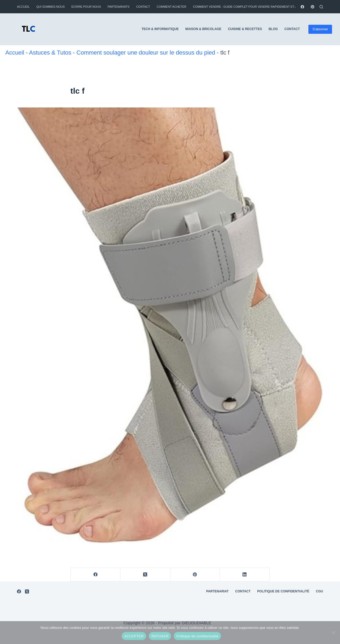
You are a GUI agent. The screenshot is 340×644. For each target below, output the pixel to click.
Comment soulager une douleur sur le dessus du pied (146, 53)
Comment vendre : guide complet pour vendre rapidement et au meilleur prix (257, 7)
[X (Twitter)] (145, 575)
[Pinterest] (313, 7)
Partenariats (119, 7)
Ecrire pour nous (86, 7)
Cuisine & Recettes (245, 29)
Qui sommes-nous (51, 7)
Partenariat (217, 591)
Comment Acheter (172, 7)
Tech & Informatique (160, 29)
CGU (319, 591)
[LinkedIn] (245, 575)
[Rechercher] (321, 7)
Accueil (23, 7)
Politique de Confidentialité (283, 591)
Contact (143, 7)
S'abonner (320, 29)
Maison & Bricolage (203, 29)
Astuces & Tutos (50, 53)
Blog (273, 29)
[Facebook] (302, 7)
